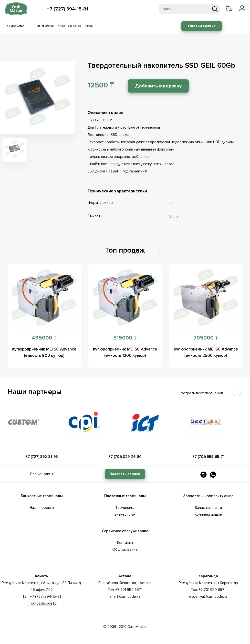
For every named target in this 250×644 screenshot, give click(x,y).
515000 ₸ (125, 338)
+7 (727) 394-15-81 (68, 9)
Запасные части (208, 508)
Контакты (125, 543)
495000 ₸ (44, 338)
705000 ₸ (206, 338)
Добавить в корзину (159, 86)
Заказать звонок (125, 474)
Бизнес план (125, 514)
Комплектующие (208, 514)
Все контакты (42, 474)
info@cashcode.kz (42, 603)
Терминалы (125, 508)
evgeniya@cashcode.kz (208, 597)
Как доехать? (14, 26)
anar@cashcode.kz (125, 597)
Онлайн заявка (202, 26)
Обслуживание (125, 549)
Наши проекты (42, 508)
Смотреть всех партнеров (201, 393)
